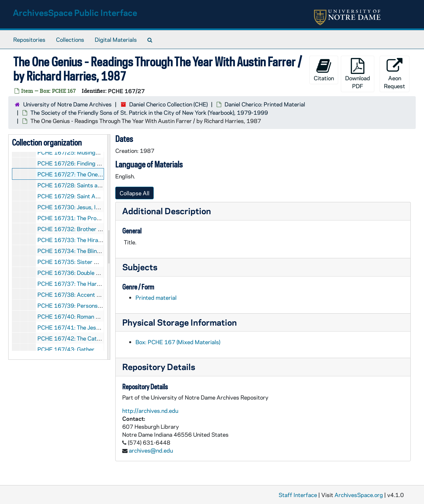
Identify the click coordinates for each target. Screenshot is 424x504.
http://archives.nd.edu (150, 410)
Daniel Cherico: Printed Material (265, 104)
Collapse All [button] (134, 193)
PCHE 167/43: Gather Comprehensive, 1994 (95, 349)
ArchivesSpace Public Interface (75, 12)
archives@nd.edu (151, 450)
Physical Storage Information (180, 322)
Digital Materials (116, 39)
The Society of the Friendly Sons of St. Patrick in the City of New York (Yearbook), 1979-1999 (149, 112)
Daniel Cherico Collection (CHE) (168, 104)
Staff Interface (298, 495)
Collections (70, 39)
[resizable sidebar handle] (109, 247)
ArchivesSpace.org (359, 495)
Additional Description (167, 211)
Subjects (140, 267)
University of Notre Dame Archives (67, 104)
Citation (324, 70)
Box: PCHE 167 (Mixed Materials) (178, 342)
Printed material (156, 297)
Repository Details (159, 367)
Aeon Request (395, 74)
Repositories (29, 39)
